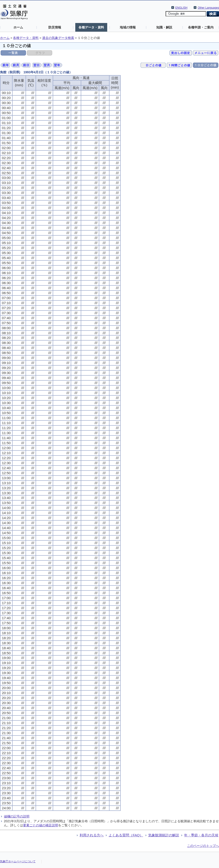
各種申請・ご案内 (201, 27)
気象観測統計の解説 (164, 835)
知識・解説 (164, 27)
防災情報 (55, 27)
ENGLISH (181, 8)
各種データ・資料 (91, 27)
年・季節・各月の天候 (201, 835)
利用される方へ (92, 835)
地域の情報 (128, 27)
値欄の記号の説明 (17, 816)
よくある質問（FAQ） (126, 835)
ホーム (18, 27)
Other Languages (208, 8)
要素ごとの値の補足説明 (41, 825)
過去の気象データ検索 (58, 38)
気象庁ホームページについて (18, 861)
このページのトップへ (203, 846)
